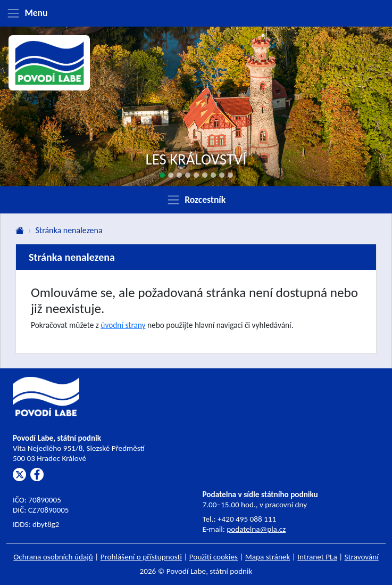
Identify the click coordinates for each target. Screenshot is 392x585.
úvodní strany (123, 325)
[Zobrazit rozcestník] (196, 200)
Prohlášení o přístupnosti (141, 557)
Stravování (362, 557)
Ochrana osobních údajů (53, 557)
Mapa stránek (268, 557)
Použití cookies (214, 557)
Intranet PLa (317, 557)
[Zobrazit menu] (196, 13)
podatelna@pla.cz (256, 529)
